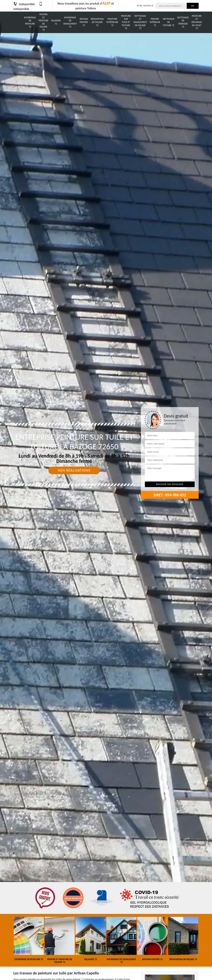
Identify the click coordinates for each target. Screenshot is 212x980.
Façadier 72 (56, 22)
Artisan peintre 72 (84, 22)
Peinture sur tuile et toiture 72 (126, 22)
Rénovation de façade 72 (97, 22)
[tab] (106, 490)
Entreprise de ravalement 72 (70, 22)
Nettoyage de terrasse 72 (183, 22)
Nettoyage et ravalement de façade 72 (140, 22)
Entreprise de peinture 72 (30, 22)
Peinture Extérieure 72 (112, 22)
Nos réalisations (74, 470)
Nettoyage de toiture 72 (169, 22)
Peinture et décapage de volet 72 (197, 22)
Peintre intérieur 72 (155, 22)
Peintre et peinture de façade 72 (44, 22)
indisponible (24, 4)
